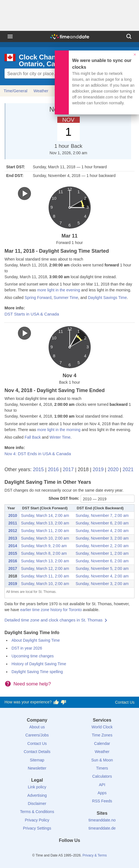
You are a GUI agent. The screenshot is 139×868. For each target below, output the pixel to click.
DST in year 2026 (27, 648)
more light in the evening (59, 290)
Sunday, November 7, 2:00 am (102, 515)
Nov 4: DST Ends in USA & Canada (38, 454)
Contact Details (37, 752)
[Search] (129, 36)
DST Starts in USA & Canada (32, 314)
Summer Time (66, 298)
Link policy (37, 787)
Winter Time (60, 437)
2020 (113, 469)
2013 (13, 538)
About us (37, 727)
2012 (13, 531)
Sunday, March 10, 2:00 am (45, 538)
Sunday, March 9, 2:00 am (44, 546)
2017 (68, 469)
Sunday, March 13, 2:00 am (45, 523)
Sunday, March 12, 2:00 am (45, 568)
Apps (102, 793)
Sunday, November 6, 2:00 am (102, 523)
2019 (98, 469)
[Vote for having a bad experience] (63, 702)
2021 (128, 469)
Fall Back (33, 437)
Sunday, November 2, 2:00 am (102, 546)
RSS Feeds (102, 801)
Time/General (15, 91)
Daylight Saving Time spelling (37, 672)
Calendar (102, 743)
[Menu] (10, 36)
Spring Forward (38, 298)
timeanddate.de (102, 828)
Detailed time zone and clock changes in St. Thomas (53, 620)
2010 (13, 515)
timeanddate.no (102, 820)
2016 (53, 469)
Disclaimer (37, 803)
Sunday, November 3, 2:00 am (102, 538)
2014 (13, 546)
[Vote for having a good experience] (56, 702)
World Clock (102, 727)
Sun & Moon (102, 760)
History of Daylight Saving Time (39, 664)
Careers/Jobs (37, 735)
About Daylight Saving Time (36, 640)
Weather (41, 91)
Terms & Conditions (37, 812)
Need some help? (32, 684)
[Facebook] (51, 851)
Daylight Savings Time (107, 298)
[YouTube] (88, 851)
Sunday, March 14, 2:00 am (45, 515)
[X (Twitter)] (60, 851)
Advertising (37, 795)
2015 (38, 469)
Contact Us (125, 702)
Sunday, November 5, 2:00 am (102, 568)
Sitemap (37, 760)
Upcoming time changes (33, 656)
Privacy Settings (37, 828)
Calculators (102, 776)
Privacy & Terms (95, 855)
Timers (102, 768)
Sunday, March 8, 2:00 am (44, 553)
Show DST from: (64, 498)
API (102, 785)
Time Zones (102, 735)
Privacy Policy (37, 820)
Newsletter (37, 768)
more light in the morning (59, 430)
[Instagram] (79, 851)
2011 (13, 523)
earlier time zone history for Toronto (51, 610)
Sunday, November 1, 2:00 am (102, 553)
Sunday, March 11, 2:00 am (45, 531)
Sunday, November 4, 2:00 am (102, 531)
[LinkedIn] (70, 851)
